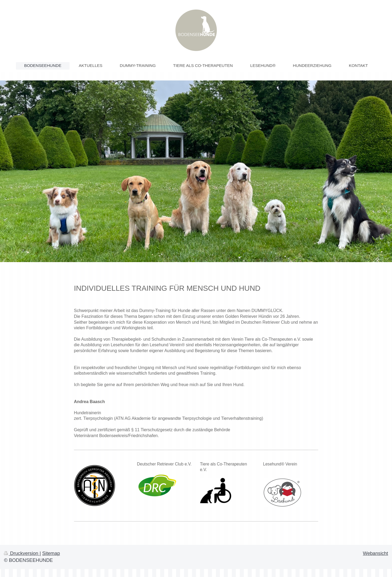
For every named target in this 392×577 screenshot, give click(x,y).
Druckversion (22, 553)
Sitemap (51, 553)
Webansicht (375, 553)
